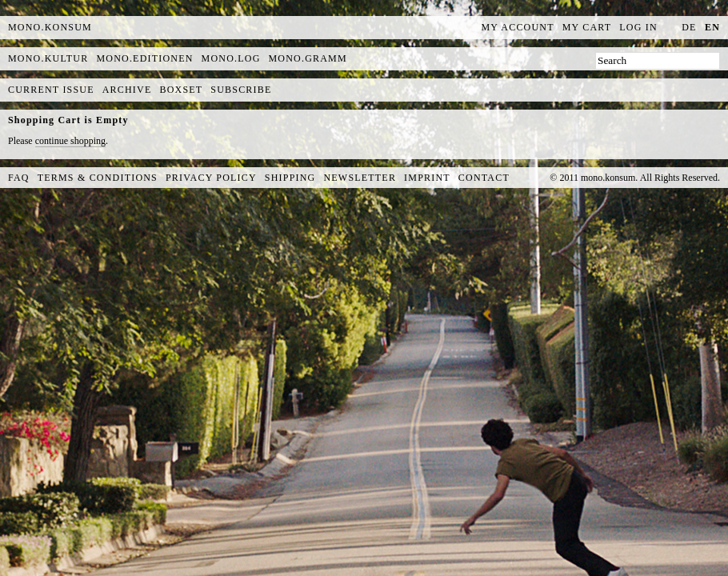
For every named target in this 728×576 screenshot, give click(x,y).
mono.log (231, 58)
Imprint (427, 178)
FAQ (19, 178)
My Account (518, 27)
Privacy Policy (211, 178)
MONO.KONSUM (50, 27)
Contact (484, 178)
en (712, 27)
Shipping (290, 178)
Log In (638, 27)
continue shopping (70, 141)
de (689, 27)
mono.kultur (48, 58)
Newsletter (360, 178)
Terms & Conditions (98, 178)
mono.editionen (144, 58)
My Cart (587, 27)
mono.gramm (308, 58)
